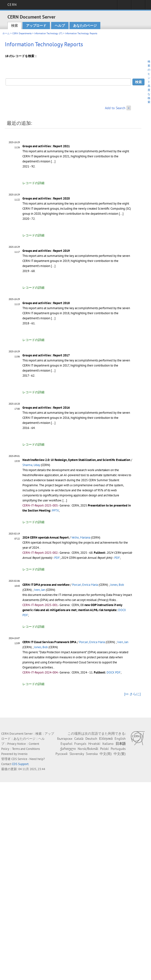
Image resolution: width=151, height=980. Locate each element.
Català (79, 739)
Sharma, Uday (31, 465)
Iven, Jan (40, 590)
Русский (62, 754)
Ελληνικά (106, 739)
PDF (57, 558)
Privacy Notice (17, 744)
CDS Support (20, 764)
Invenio (23, 754)
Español (66, 744)
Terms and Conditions (26, 749)
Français (80, 744)
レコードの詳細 (33, 183)
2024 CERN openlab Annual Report (46, 537)
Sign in (124, 6)
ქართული (68, 749)
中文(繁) (120, 754)
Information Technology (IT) (48, 33)
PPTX (55, 510)
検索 (14, 26)
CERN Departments (22, 33)
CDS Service (19, 759)
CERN (12, 5)
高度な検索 (149, 94)
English (120, 739)
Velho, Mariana (81, 537)
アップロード (36, 26)
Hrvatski (94, 744)
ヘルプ (60, 26)
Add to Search (115, 108)
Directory (138, 6)
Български (65, 739)
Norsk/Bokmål (88, 749)
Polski (104, 749)
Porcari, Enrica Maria (85, 585)
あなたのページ (85, 26)
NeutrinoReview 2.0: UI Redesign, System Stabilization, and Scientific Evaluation (76, 460)
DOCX (122, 610)
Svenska (92, 754)
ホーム (6, 33)
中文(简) (106, 754)
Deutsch (91, 739)
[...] (53, 161)
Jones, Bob (117, 585)
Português (118, 749)
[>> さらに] (132, 694)
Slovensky (77, 754)
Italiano (108, 744)
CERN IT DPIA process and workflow (46, 585)
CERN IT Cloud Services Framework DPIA (49, 642)
